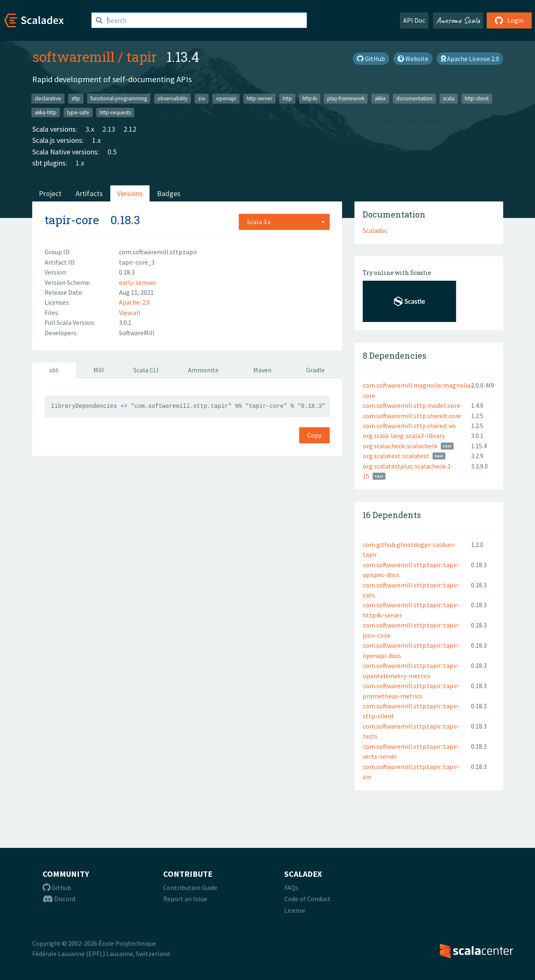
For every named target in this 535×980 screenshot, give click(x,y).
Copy (314, 435)
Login (509, 20)
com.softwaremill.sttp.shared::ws (409, 426)
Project (50, 193)
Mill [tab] (99, 370)
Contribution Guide (190, 888)
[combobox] (284, 222)
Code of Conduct (307, 899)
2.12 (130, 129)
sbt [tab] (54, 370)
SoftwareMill (137, 333)
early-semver (138, 282)
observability (172, 98)
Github (57, 888)
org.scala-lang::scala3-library (404, 436)
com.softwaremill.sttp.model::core (411, 405)
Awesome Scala (458, 20)
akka (380, 98)
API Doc (414, 20)
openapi (226, 98)
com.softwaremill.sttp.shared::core (412, 416)
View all (130, 312)
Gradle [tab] (315, 370)
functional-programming (119, 98)
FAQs (291, 888)
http (287, 98)
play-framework (346, 98)
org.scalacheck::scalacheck (400, 446)
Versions (130, 193)
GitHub (371, 59)
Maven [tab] (262, 370)
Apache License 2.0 (470, 59)
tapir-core (72, 220)
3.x (90, 129)
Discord (59, 899)
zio (202, 98)
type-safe (78, 112)
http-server (259, 98)
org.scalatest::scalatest (396, 456)
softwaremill (73, 57)
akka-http (46, 112)
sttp (76, 98)
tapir (141, 57)
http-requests (115, 112)
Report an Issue (185, 899)
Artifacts (89, 193)
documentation (414, 98)
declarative (48, 98)
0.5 (112, 152)
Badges (169, 193)
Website (413, 59)
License (295, 910)
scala (449, 98)
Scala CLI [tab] (146, 370)
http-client (477, 98)
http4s (310, 98)
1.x (96, 140)
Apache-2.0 (134, 302)
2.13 (109, 129)
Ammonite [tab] (203, 370)
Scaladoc (375, 230)
